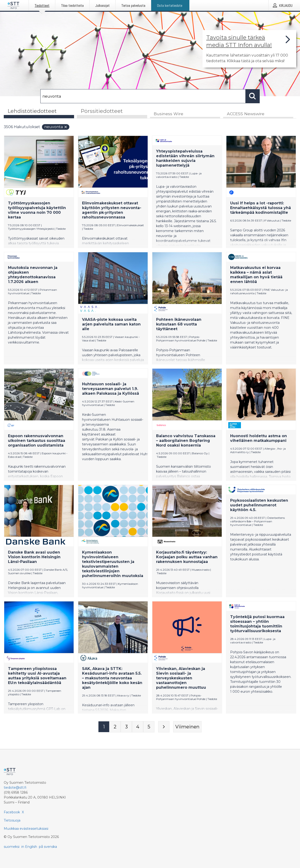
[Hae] (143, 96)
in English (29, 847)
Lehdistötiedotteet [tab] (32, 111)
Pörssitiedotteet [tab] (102, 111)
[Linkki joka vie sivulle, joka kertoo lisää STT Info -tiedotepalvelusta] (249, 49)
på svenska (48, 847)
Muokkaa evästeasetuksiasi (26, 829)
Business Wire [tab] (169, 114)
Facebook (12, 812)
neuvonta (56, 127)
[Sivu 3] (126, 727)
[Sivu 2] (115, 727)
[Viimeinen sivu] (187, 727)
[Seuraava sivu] (164, 727)
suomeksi (12, 847)
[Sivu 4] (138, 727)
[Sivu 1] (104, 727)
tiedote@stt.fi (15, 788)
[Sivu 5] (149, 727)
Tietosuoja (12, 820)
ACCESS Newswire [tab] (246, 114)
